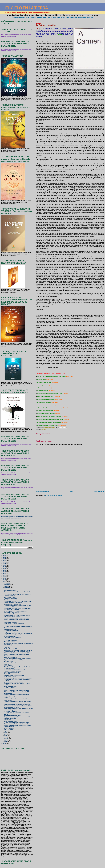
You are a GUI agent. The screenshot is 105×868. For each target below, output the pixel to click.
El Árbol (6, 714)
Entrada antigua (99, 491)
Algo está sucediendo (10, 642)
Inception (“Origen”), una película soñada (15, 696)
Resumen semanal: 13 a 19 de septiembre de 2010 (17, 652)
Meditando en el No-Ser (10, 625)
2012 (5, 578)
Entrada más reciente (43, 491)
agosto (6, 731)
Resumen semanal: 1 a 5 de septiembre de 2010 (16, 724)
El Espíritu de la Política (10, 718)
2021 (5, 564)
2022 (5, 562)
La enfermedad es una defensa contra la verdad (16, 646)
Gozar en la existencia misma (12, 707)
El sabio (6, 656)
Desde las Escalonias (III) (11, 721)
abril (6, 737)
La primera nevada (9, 668)
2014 (5, 575)
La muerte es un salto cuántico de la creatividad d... (17, 713)
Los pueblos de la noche (10, 599)
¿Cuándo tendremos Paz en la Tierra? (14, 635)
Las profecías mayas (9, 596)
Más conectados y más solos (11, 610)
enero (6, 742)
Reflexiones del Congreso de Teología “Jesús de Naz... (18, 667)
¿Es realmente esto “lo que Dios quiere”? (15, 670)
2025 (5, 557)
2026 (5, 555)
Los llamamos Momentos (11, 622)
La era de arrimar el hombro (11, 640)
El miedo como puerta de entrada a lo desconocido (17, 704)
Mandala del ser (8, 639)
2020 (5, 565)
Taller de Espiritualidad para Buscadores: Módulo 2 (17, 653)
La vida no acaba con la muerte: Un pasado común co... (18, 627)
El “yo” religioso (8, 666)
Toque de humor (8, 589)
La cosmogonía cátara (10, 636)
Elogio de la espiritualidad (11, 657)
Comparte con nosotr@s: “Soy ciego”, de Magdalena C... (19, 633)
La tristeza (7, 685)
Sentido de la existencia (10, 629)
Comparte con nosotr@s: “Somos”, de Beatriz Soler (17, 608)
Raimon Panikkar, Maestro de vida (13, 716)
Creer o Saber (8, 720)
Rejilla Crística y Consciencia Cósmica (14, 624)
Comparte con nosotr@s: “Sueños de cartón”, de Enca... (19, 706)
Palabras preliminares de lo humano (13, 671)
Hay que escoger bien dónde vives (13, 603)
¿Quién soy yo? (8, 645)
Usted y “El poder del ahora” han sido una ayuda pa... (18, 702)
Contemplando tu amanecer (11, 631)
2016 (5, 572)
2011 (5, 580)
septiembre (8, 588)
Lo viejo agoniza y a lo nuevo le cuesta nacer (16, 611)
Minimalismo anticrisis (10, 591)
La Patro (44, 429)
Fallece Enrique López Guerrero (12, 617)
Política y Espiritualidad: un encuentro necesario (17, 695)
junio (6, 734)
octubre (7, 586)
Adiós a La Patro (8, 661)
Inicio (72, 491)
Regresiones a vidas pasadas (12, 613)
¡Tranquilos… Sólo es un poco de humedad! (15, 703)
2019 (5, 567)
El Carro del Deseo (9, 728)
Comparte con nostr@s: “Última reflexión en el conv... (18, 601)
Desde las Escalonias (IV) (11, 686)
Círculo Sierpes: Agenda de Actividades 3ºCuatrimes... (18, 678)
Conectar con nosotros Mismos (12, 600)
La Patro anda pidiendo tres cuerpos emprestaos (17, 723)
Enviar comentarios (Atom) (54, 495)
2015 (5, 573)
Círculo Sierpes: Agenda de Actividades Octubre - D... (18, 594)
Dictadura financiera (9, 727)
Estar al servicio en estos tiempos (13, 604)
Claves (6, 697)
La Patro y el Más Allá (10, 688)
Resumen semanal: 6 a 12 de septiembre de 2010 (17, 689)
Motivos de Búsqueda (10, 710)
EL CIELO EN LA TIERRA (27, 8)
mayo (6, 735)
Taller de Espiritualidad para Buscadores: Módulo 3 (17, 618)
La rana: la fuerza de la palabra (12, 621)
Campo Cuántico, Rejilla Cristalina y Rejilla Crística (17, 632)
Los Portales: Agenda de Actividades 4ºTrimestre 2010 (18, 650)
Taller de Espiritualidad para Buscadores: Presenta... (18, 725)
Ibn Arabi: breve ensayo (10, 674)
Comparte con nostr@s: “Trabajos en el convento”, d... (18, 717)
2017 (5, 570)
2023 (5, 560)
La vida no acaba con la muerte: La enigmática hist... (18, 699)
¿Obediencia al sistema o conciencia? (14, 682)
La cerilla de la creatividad (11, 711)
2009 (5, 743)
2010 (5, 581)
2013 (5, 577)
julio (6, 733)
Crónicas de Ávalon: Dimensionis (13, 638)
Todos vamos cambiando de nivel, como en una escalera (19, 709)
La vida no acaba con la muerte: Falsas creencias (17, 663)
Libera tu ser (7, 647)
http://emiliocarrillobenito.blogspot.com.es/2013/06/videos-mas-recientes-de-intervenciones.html (17, 517)
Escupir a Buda (8, 693)
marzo (6, 739)
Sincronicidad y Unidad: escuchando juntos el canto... (18, 683)
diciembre (7, 583)
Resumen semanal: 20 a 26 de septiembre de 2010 (17, 615)
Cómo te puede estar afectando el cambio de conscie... (18, 659)
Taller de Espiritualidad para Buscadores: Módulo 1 (17, 690)
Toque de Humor (8, 664)
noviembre (7, 585)
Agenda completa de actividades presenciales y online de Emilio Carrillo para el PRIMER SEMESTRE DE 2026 (53, 17)
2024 (5, 559)
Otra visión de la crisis (10, 597)
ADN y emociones (9, 729)
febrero (7, 740)
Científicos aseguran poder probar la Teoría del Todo (18, 606)
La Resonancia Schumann (11, 607)
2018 (5, 568)
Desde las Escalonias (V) (10, 649)
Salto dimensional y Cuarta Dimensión (14, 675)
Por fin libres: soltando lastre (12, 673)
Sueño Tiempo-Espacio (10, 677)
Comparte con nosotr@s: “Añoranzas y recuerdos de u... (19, 643)
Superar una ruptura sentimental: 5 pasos (15, 660)
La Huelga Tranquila (9, 614)
